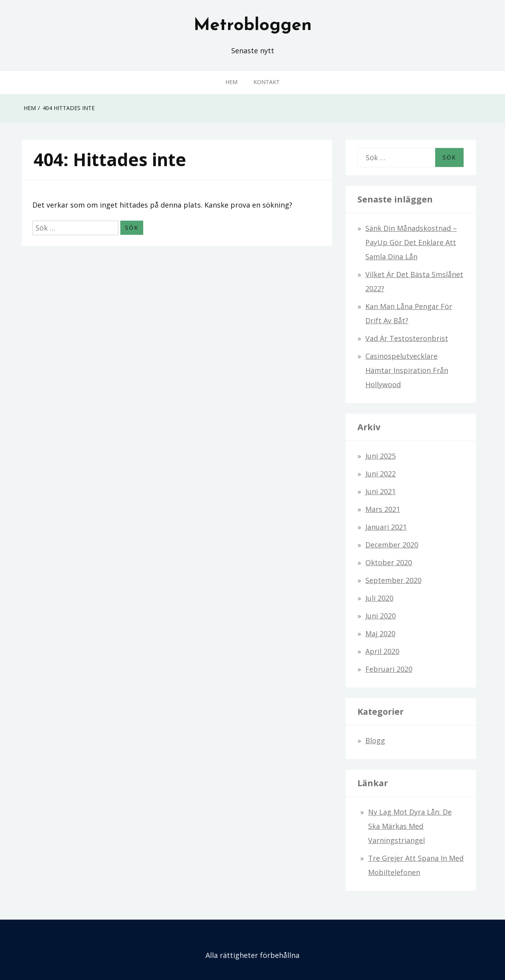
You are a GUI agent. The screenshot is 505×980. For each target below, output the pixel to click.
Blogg (375, 740)
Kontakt (267, 82)
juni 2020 (381, 616)
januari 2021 (386, 527)
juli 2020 (379, 598)
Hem (231, 82)
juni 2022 (381, 474)
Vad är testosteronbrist (407, 338)
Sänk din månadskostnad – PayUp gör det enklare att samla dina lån (411, 242)
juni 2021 (381, 491)
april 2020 (382, 651)
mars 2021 (383, 509)
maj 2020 (380, 633)
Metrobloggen (253, 26)
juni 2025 (381, 456)
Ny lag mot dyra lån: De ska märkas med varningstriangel (410, 826)
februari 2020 (389, 669)
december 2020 (392, 545)
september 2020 (393, 580)
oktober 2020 (389, 562)
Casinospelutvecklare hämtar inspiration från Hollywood (407, 370)
